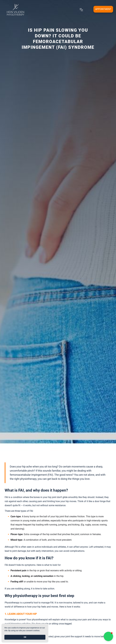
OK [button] (25, 637)
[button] (108, 636)
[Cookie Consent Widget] (25, 633)
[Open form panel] (103, 9)
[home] (15, 10)
